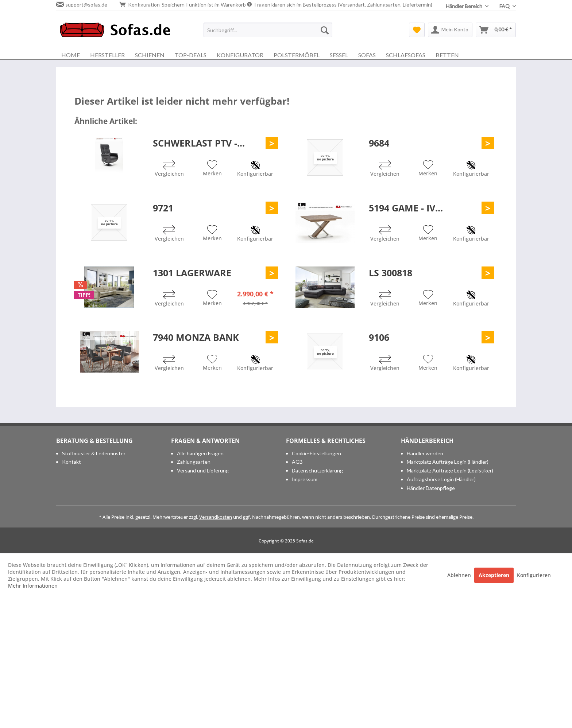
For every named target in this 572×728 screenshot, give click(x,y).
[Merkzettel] (417, 30)
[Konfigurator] (240, 55)
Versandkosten (216, 517)
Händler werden (425, 453)
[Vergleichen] (169, 169)
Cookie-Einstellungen (316, 453)
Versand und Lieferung (203, 470)
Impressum (305, 479)
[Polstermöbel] (297, 55)
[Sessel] (339, 55)
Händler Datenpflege (431, 488)
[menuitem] (268, 30)
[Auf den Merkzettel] (212, 169)
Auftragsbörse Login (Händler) (441, 479)
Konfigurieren (534, 575)
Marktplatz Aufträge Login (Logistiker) (450, 470)
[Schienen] (150, 55)
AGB (297, 462)
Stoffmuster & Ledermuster (94, 453)
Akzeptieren (494, 575)
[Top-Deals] (191, 55)
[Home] (71, 55)
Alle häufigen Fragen (200, 453)
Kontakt (71, 462)
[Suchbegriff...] (268, 30)
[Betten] (447, 55)
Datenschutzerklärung (317, 470)
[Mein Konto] (450, 30)
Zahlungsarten (194, 462)
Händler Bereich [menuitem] (465, 6)
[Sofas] (367, 55)
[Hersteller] (107, 55)
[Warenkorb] (496, 30)
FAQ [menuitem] (505, 6)
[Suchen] (325, 30)
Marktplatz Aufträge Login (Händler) (448, 462)
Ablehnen (460, 575)
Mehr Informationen (33, 586)
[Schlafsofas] (406, 55)
